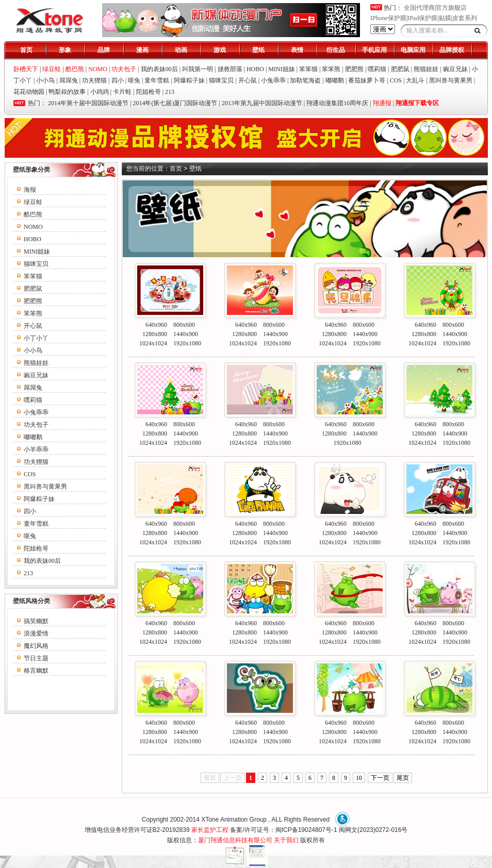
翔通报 (382, 103)
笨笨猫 (308, 69)
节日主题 (36, 658)
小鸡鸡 (100, 92)
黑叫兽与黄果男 (451, 80)
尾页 (403, 778)
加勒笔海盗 (305, 80)
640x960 (156, 325)
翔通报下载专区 (417, 103)
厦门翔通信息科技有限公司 (235, 840)
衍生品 (336, 50)
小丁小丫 (36, 338)
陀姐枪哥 (149, 92)
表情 (297, 50)
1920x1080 (187, 343)
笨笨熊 (331, 69)
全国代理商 (419, 8)
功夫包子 (36, 425)
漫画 (142, 50)
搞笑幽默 (36, 621)
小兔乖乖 (273, 80)
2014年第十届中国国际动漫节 (88, 103)
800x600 (184, 325)
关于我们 (286, 840)
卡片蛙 (122, 92)
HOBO (255, 69)
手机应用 (374, 50)
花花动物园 (29, 92)
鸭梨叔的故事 (67, 92)
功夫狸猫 (94, 80)
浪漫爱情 (36, 633)
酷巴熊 (33, 214)
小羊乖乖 (36, 449)
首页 (26, 50)
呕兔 (134, 80)
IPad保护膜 (422, 18)
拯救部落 (230, 69)
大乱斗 (415, 80)
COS (396, 80)
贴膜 (445, 18)
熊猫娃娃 (426, 69)
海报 (30, 190)
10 (359, 778)
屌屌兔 (69, 80)
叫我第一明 (198, 69)
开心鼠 (248, 80)
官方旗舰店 (451, 8)
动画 (181, 50)
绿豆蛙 (33, 202)
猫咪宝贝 (221, 80)
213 (170, 92)
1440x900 (186, 334)
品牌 (104, 50)
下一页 (380, 778)
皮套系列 (465, 18)
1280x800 (155, 334)
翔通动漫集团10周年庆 (337, 103)
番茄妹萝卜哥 (367, 80)
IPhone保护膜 (388, 18)
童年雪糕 (157, 80)
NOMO (33, 227)
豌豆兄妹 (455, 69)
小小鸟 (45, 80)
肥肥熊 (354, 69)
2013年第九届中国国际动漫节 (262, 103)
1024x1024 (153, 343)
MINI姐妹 (281, 69)
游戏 (220, 50)
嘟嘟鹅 (335, 80)
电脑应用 (413, 50)
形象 (65, 50)
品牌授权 (452, 50)
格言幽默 (36, 671)
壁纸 (258, 50)
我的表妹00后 (159, 69)
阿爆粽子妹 (189, 80)
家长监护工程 (210, 830)
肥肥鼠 (400, 69)
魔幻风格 (36, 646)
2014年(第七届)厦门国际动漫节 (175, 103)
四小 (118, 80)
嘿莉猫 (377, 69)
